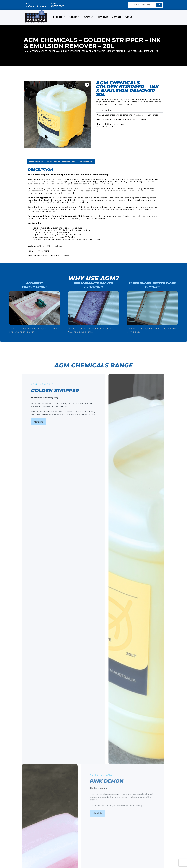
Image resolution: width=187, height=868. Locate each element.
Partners (88, 17)
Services (74, 17)
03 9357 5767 (57, 6)
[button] (87, 85)
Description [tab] (36, 162)
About (129, 17)
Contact (116, 17)
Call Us (54, 3)
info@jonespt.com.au (35, 6)
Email (28, 3)
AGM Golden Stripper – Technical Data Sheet (49, 255)
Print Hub (102, 17)
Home (27, 51)
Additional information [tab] (61, 162)
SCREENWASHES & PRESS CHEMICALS (68, 51)
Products (58, 17)
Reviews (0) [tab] (86, 162)
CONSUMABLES (39, 51)
